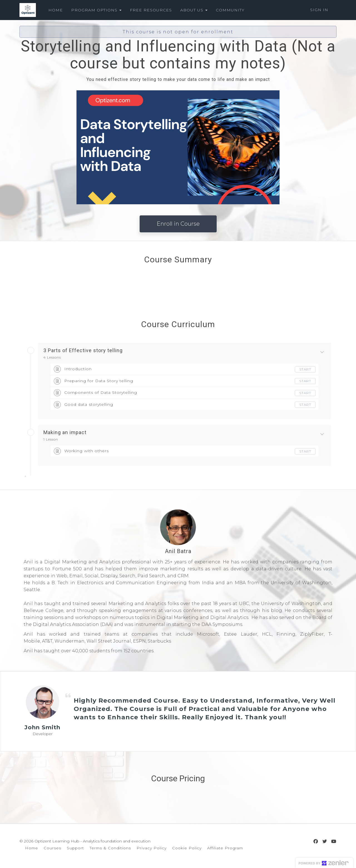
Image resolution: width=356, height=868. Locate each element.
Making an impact (65, 432)
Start (305, 369)
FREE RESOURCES (151, 10)
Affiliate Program (225, 848)
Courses (52, 848)
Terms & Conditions (110, 848)
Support (75, 848)
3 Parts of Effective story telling (83, 350)
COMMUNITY (230, 10)
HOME (56, 10)
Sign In (319, 10)
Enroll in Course (178, 224)
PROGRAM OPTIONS (96, 10)
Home (32, 848)
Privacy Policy (152, 848)
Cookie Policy (187, 848)
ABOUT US (194, 10)
